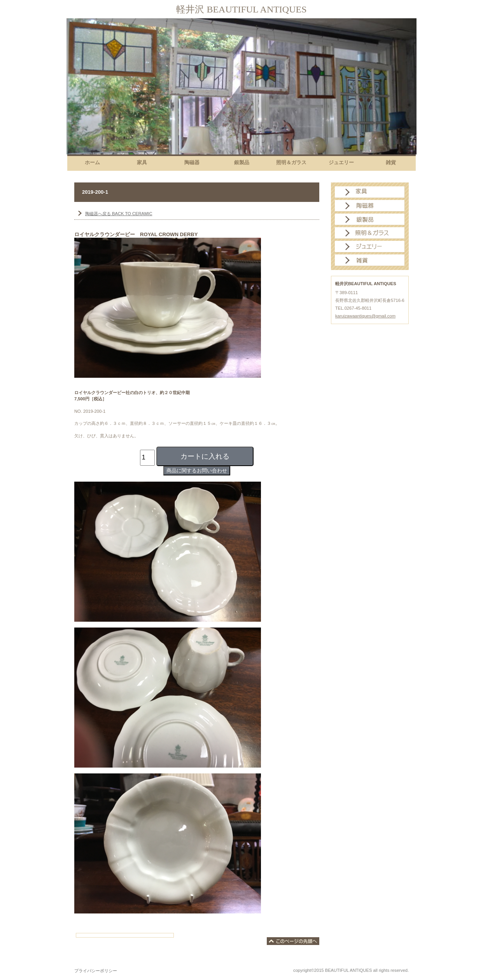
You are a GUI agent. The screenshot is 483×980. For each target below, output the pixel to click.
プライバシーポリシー (96, 971)
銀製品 (370, 219)
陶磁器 (370, 206)
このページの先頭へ (293, 941)
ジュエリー (370, 247)
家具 (370, 192)
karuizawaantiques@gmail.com (365, 316)
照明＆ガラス (370, 233)
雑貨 (370, 260)
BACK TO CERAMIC (119, 214)
